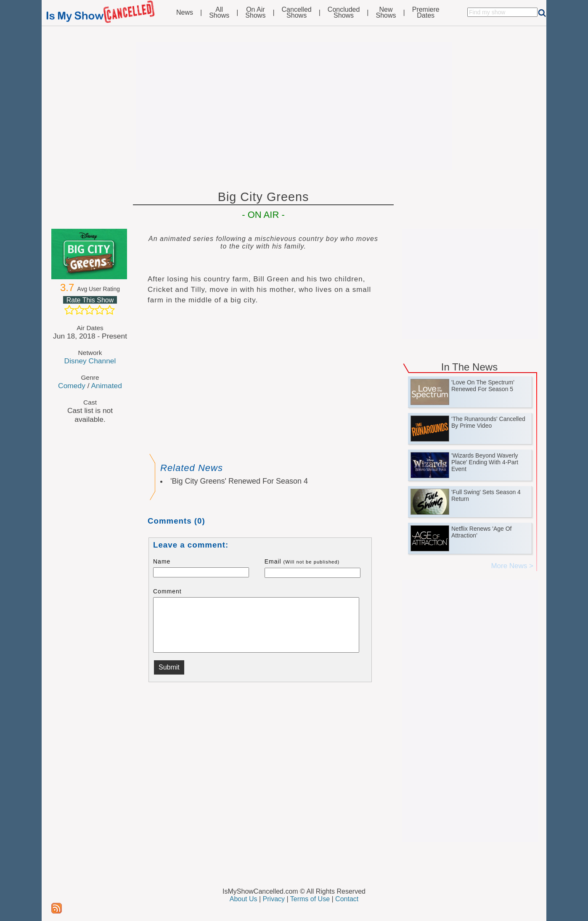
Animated (106, 386)
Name (162, 561)
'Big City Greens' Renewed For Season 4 (239, 481)
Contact (347, 899)
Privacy (274, 899)
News (185, 13)
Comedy (72, 386)
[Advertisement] (294, 106)
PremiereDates (426, 13)
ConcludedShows (344, 13)
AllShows (219, 13)
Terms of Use (310, 899)
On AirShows (255, 13)
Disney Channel (90, 361)
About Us (244, 899)
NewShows (386, 13)
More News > (512, 566)
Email (302, 561)
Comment (167, 591)
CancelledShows (297, 13)
